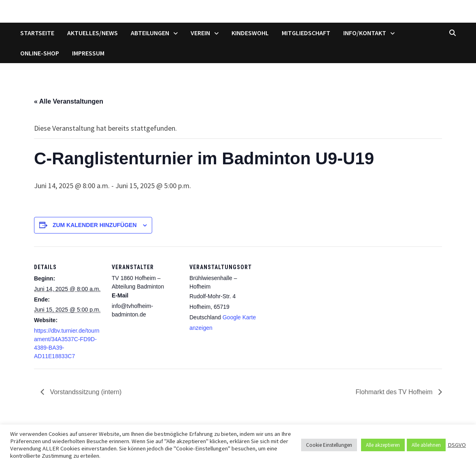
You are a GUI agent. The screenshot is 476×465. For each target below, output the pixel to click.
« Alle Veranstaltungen (69, 101)
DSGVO (457, 445)
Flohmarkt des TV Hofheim (395, 392)
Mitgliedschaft (306, 33)
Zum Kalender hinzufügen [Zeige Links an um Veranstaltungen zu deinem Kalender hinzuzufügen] (95, 225)
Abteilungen (150, 33)
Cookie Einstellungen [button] (329, 445)
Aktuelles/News (92, 33)
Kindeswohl (250, 33)
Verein (200, 33)
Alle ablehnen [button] (426, 445)
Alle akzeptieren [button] (383, 445)
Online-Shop (40, 53)
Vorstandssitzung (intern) (85, 392)
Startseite (37, 33)
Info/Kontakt (365, 33)
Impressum (88, 53)
